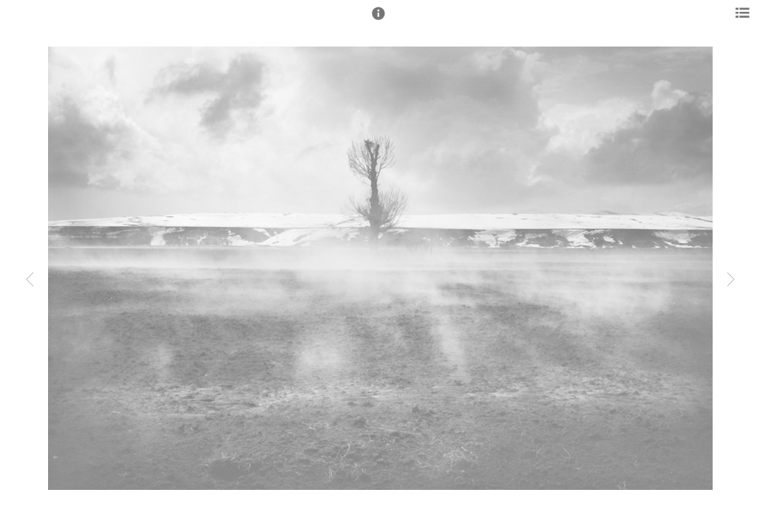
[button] (378, 20)
